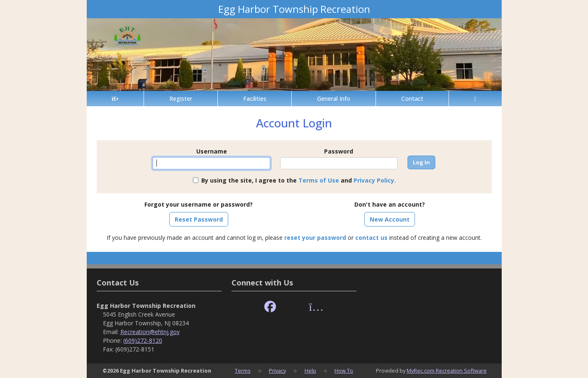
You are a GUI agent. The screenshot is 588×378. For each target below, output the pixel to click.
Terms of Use (319, 180)
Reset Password (199, 219)
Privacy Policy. (375, 180)
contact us (371, 238)
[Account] (475, 99)
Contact (412, 99)
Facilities (255, 99)
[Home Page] (115, 99)
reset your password (315, 238)
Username (212, 151)
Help (310, 371)
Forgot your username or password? (199, 204)
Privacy (277, 371)
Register (181, 99)
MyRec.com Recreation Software (447, 371)
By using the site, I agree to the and (299, 180)
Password (339, 151)
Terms (243, 371)
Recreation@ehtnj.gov (150, 332)
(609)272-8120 (143, 340)
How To (344, 371)
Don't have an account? (390, 204)
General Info (334, 99)
